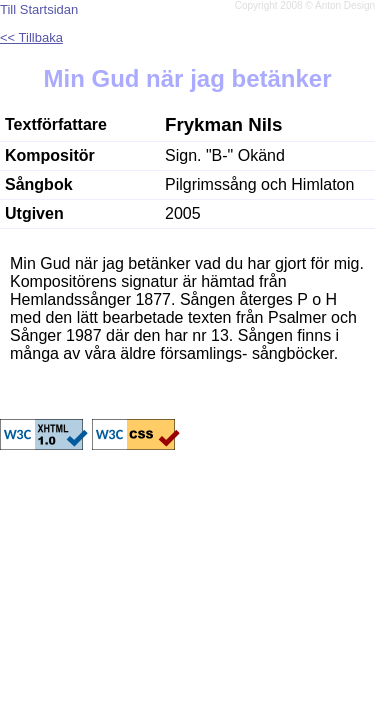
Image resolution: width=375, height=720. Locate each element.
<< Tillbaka (31, 37)
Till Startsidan (39, 9)
